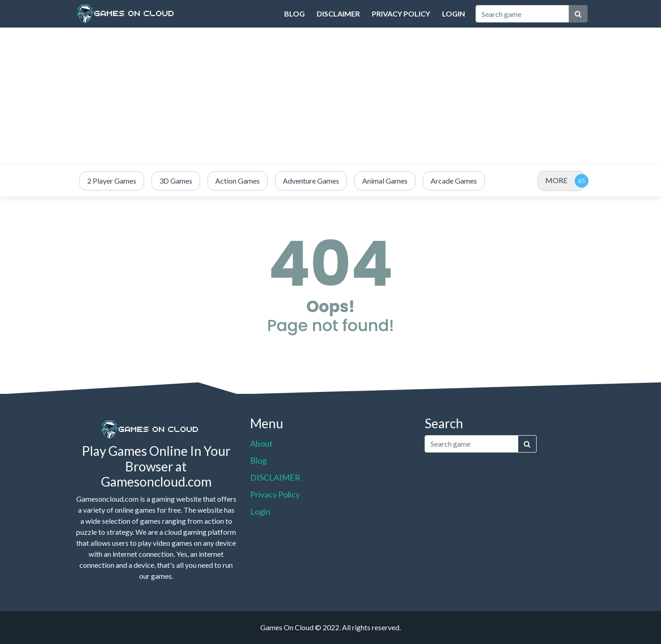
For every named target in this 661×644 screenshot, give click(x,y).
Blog (294, 14)
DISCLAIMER (338, 14)
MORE (556, 180)
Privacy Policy (401, 14)
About (261, 443)
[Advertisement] (330, 96)
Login (454, 14)
